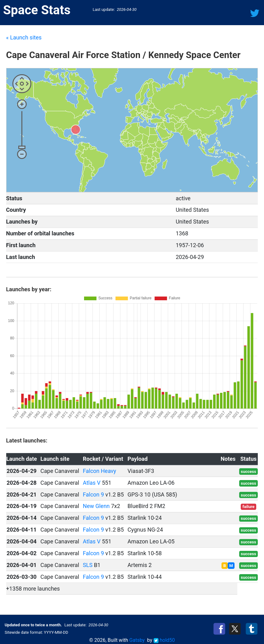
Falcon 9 (93, 494)
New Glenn (96, 506)
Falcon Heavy (99, 471)
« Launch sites (24, 37)
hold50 (164, 640)
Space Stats (37, 10)
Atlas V (92, 483)
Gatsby (137, 640)
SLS (88, 565)
